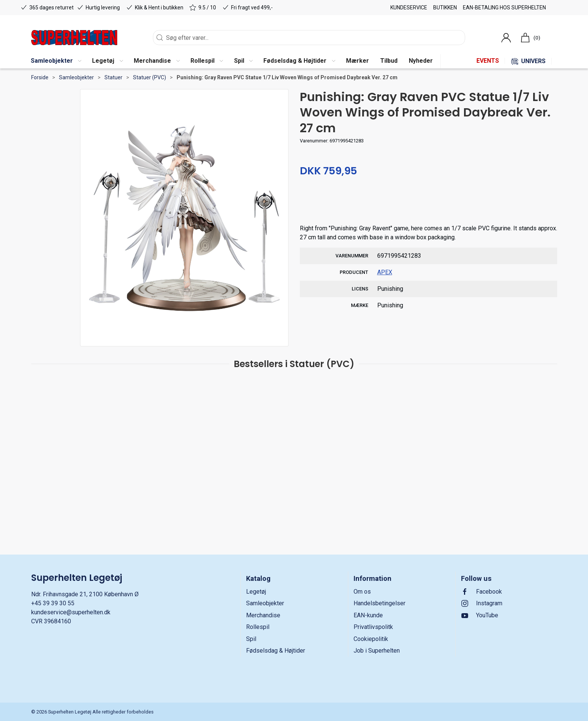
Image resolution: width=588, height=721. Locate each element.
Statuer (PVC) (150, 77)
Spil (251, 639)
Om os (362, 592)
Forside (40, 77)
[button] (56, 61)
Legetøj (256, 592)
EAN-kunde (368, 615)
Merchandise (263, 615)
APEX (385, 272)
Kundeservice (409, 8)
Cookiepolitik (371, 639)
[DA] (74, 38)
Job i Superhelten (377, 651)
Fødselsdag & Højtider (276, 651)
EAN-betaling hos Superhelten (504, 8)
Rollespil (258, 627)
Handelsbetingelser (379, 603)
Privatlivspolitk (373, 627)
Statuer (113, 77)
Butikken (445, 8)
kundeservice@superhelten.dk (71, 612)
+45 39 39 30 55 (53, 603)
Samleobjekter (76, 77)
